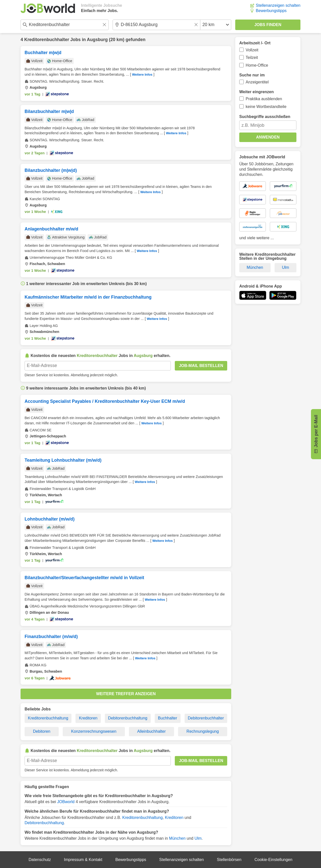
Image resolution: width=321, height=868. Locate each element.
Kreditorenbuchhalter (47, 40)
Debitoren (42, 731)
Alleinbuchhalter (151, 731)
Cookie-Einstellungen (273, 860)
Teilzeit (252, 57)
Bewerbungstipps (271, 11)
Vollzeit (252, 50)
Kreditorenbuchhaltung (48, 718)
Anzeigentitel (257, 82)
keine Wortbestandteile (266, 107)
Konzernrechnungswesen (94, 731)
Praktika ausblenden (264, 99)
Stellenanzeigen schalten (278, 5)
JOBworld (66, 802)
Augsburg (97, 40)
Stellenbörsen (229, 860)
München (177, 838)
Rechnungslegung (203, 731)
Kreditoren (88, 718)
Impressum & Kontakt (83, 860)
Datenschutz (40, 860)
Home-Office (257, 65)
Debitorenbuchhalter (206, 718)
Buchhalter (168, 718)
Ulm (198, 838)
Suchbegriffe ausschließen (265, 117)
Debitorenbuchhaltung (128, 718)
